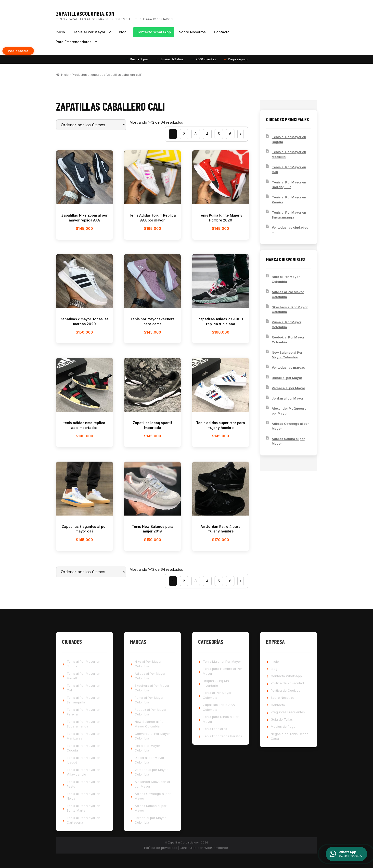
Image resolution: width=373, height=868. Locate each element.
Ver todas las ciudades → (290, 230)
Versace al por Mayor (288, 388)
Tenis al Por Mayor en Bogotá (289, 139)
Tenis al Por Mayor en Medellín (289, 154)
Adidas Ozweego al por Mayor (290, 426)
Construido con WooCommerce (204, 848)
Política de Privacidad (287, 683)
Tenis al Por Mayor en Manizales (84, 736)
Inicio (60, 32)
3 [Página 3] (196, 134)
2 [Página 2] (184, 134)
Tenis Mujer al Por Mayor (222, 661)
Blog (123, 32)
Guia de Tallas (282, 719)
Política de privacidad (161, 848)
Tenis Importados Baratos (222, 736)
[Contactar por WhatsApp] (346, 854)
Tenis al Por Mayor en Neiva (84, 796)
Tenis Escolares (215, 729)
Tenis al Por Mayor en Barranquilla (289, 185)
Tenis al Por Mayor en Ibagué (84, 760)
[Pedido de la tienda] (91, 125)
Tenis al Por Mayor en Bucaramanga (289, 215)
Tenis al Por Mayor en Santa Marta (84, 808)
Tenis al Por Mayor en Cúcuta (84, 748)
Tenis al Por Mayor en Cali (289, 169)
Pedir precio (18, 51)
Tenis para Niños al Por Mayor (221, 719)
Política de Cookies (285, 690)
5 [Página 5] (219, 134)
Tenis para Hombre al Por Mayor (222, 671)
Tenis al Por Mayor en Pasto (84, 784)
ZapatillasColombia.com (85, 13)
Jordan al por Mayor (288, 398)
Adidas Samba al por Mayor (288, 441)
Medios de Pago (283, 726)
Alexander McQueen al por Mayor (290, 411)
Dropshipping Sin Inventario (216, 683)
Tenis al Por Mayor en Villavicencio (84, 772)
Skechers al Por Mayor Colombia (290, 310)
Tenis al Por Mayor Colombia (217, 695)
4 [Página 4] (207, 134)
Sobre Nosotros (192, 32)
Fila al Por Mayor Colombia (147, 748)
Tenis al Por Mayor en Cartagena (84, 820)
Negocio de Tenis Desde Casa (290, 736)
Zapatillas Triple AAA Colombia (219, 707)
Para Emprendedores (74, 42)
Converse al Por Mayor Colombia (152, 736)
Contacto (222, 32)
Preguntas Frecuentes (288, 712)
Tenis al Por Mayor (89, 32)
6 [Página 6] (230, 134)
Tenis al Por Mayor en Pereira (289, 200)
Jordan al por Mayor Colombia (150, 820)
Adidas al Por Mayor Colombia (288, 294)
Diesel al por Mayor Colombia (149, 760)
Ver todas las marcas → (290, 367)
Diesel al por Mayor (287, 378)
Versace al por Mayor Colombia (151, 772)
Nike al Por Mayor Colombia (286, 279)
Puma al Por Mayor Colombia (287, 324)
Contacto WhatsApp (154, 32)
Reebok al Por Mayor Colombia (288, 340)
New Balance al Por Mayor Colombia (287, 355)
